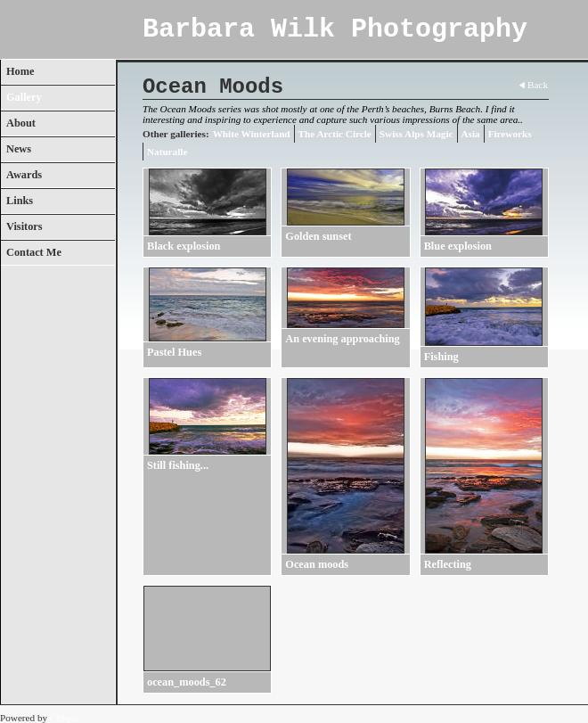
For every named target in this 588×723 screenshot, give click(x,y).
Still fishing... (178, 465)
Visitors (24, 226)
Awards (24, 175)
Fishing (441, 357)
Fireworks (510, 134)
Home (20, 71)
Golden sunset (318, 236)
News (19, 149)
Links (20, 201)
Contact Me (34, 252)
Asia (471, 134)
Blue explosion (458, 246)
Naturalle (167, 152)
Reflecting (448, 564)
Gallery (24, 97)
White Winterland (252, 134)
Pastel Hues (174, 352)
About (21, 123)
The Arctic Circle (335, 134)
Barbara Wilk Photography (335, 29)
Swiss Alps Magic (416, 134)
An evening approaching (342, 339)
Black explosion (184, 246)
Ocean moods (317, 564)
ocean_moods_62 (187, 682)
